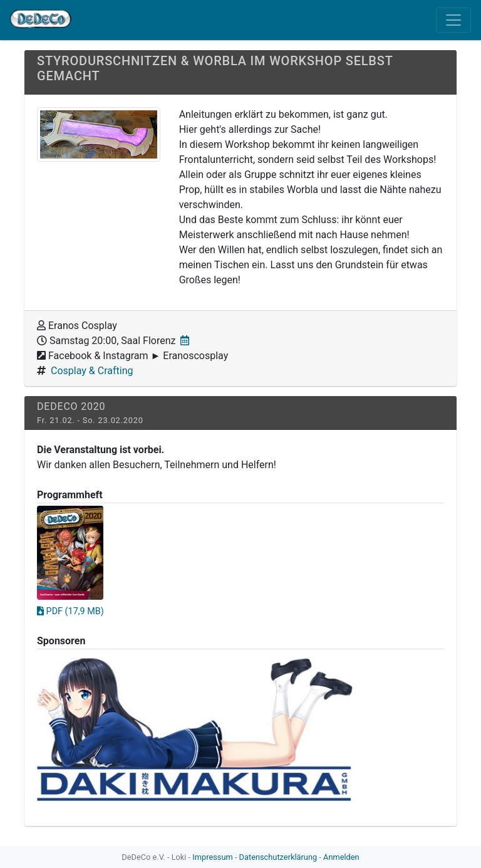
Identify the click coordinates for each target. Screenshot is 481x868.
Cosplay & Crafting (92, 371)
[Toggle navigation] (453, 20)
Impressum (212, 857)
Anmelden (341, 857)
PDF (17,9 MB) (70, 611)
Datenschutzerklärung (278, 857)
